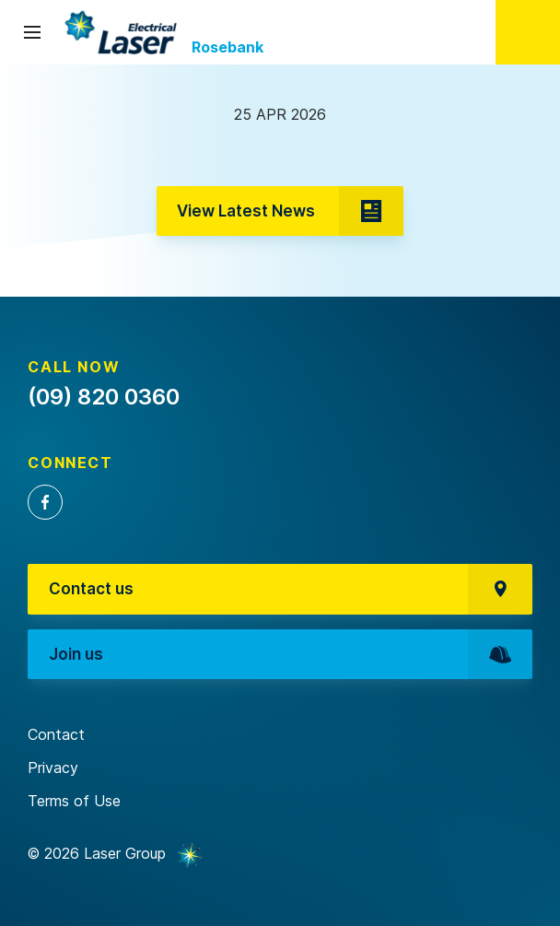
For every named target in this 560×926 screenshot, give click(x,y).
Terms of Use (74, 801)
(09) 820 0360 (528, 32)
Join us (291, 655)
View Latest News (290, 211)
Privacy (53, 768)
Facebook (45, 502)
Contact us (291, 589)
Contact (56, 734)
